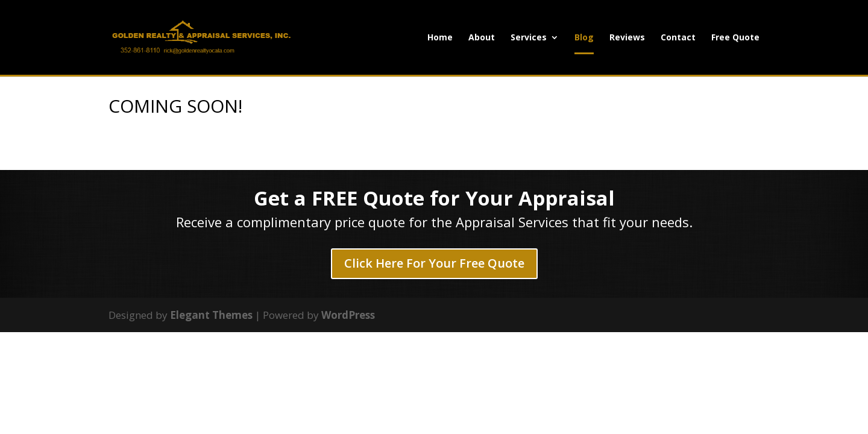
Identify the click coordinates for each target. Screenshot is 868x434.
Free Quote (735, 38)
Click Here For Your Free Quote (434, 263)
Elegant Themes (211, 315)
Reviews (627, 38)
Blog (584, 38)
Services (529, 38)
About (482, 38)
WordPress (348, 315)
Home (440, 38)
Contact (678, 38)
